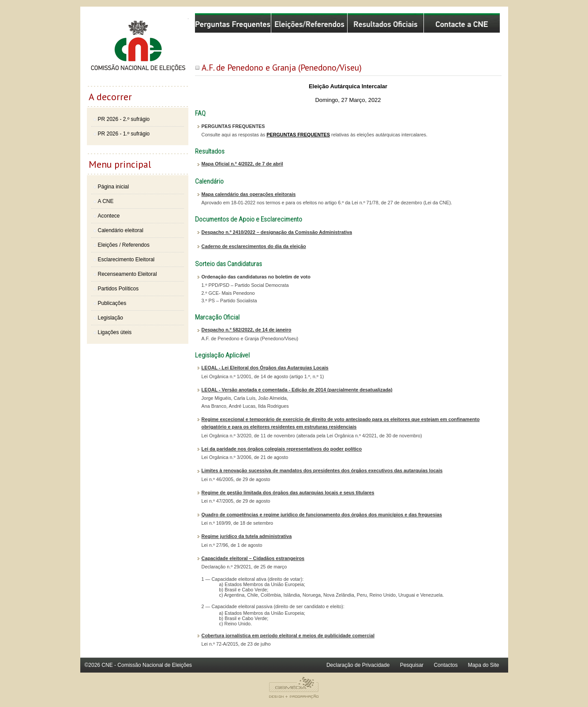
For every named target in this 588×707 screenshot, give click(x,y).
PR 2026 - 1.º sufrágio (124, 134)
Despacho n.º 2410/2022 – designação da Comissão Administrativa (277, 232)
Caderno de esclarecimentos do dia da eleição (254, 246)
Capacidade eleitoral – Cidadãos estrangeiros (253, 558)
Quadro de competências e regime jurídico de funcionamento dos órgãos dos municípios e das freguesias (322, 515)
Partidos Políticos (118, 289)
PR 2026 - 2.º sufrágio (124, 119)
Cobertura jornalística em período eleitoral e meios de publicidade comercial (288, 636)
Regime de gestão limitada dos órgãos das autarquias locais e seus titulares (288, 493)
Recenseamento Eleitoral (127, 274)
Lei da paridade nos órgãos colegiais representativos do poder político (282, 449)
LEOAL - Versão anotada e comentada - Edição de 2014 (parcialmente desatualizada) (297, 390)
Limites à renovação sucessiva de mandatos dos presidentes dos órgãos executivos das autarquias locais (322, 470)
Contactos (446, 665)
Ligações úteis (115, 332)
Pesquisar (412, 665)
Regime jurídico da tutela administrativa (247, 536)
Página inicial (114, 187)
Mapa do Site (484, 665)
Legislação (110, 318)
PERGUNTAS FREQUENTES (298, 135)
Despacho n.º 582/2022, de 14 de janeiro (247, 330)
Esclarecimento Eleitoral (126, 259)
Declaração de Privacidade (358, 665)
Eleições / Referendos (124, 245)
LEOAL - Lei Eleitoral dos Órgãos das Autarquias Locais (265, 368)
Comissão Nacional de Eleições (138, 49)
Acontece (109, 216)
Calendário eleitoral (121, 230)
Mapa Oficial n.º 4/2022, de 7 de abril (242, 164)
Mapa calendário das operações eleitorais (249, 194)
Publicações (112, 303)
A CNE (106, 201)
